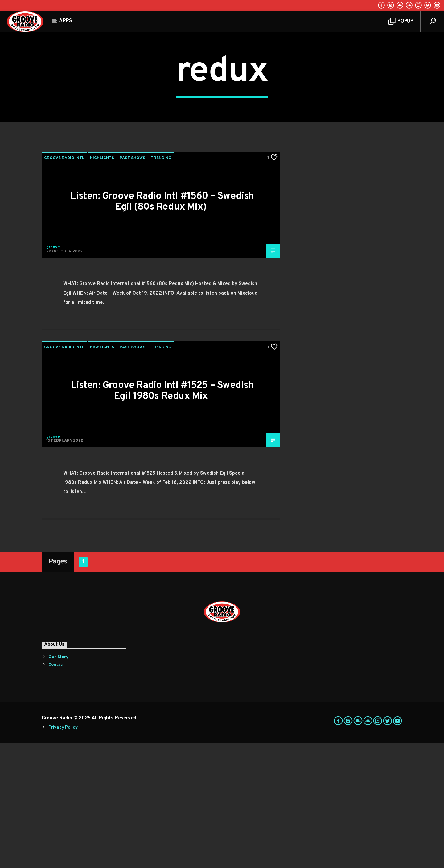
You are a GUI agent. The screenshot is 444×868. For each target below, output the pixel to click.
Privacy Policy (63, 852)
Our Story (58, 782)
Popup (401, 21)
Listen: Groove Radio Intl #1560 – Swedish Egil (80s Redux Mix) (162, 326)
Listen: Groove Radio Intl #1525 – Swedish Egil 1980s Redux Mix (162, 516)
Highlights (102, 283)
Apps (66, 21)
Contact (57, 789)
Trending (161, 283)
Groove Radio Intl (64, 283)
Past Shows (132, 283)
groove (53, 372)
